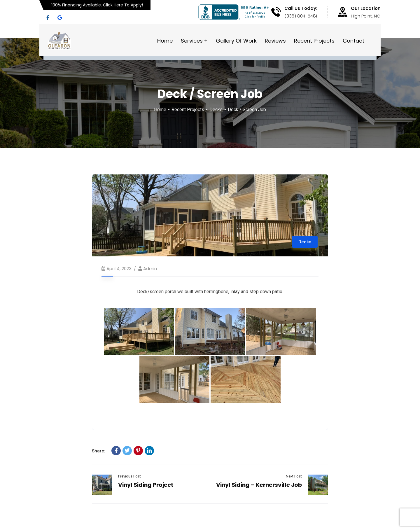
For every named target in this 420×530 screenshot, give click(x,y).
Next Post (294, 476)
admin (150, 269)
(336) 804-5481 (301, 16)
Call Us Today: (301, 8)
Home (160, 110)
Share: (99, 451)
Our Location (366, 8)
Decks (216, 110)
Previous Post (129, 476)
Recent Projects (188, 110)
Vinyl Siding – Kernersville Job (259, 485)
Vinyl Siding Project (146, 485)
